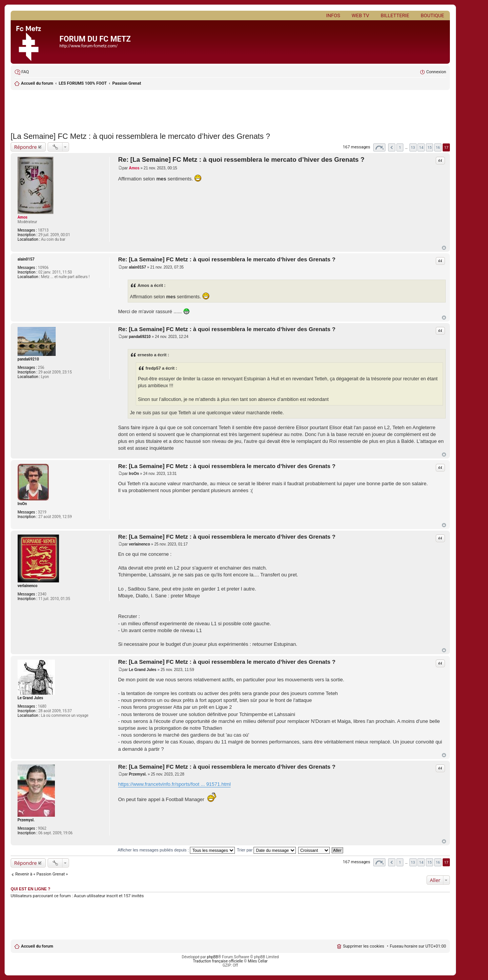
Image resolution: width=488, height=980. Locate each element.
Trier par (266, 850)
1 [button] (400, 147)
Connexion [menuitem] (436, 72)
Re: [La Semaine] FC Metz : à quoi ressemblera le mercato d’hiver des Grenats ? (241, 160)
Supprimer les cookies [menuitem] (363, 946)
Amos (22, 217)
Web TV (360, 15)
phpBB (213, 957)
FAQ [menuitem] (25, 72)
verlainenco (27, 586)
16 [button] (438, 147)
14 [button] (421, 147)
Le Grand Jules (30, 698)
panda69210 (28, 359)
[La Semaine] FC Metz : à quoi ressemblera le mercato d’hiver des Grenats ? (140, 136)
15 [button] (429, 147)
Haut (444, 248)
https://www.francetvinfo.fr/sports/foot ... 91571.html (175, 784)
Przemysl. (26, 820)
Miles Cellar (258, 961)
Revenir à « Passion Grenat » (42, 874)
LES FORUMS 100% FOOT (83, 83)
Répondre (26, 147)
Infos (333, 15)
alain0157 (26, 259)
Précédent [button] (392, 147)
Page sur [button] (379, 147)
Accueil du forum (37, 83)
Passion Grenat (127, 83)
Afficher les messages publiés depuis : (176, 850)
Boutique (432, 15)
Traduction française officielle (218, 961)
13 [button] (413, 147)
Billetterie (395, 15)
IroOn (22, 504)
